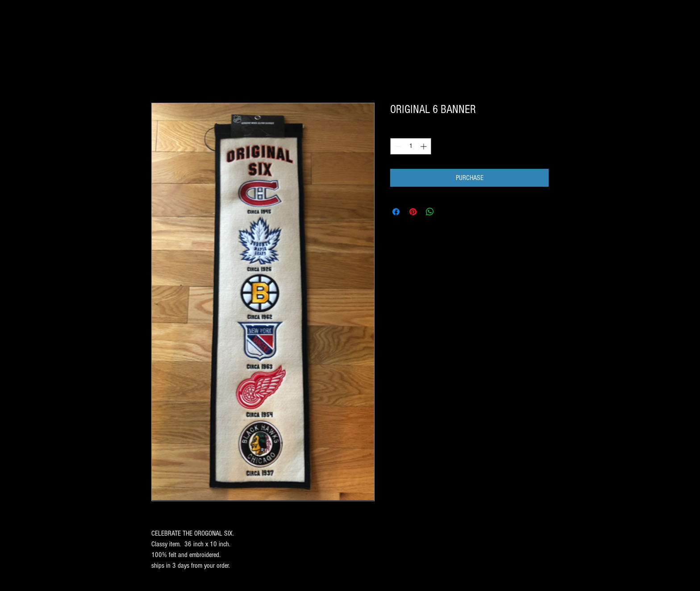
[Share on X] (447, 212)
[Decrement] (397, 146)
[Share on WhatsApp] (430, 212)
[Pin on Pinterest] (413, 212)
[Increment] (424, 146)
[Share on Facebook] (396, 212)
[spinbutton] (411, 146)
